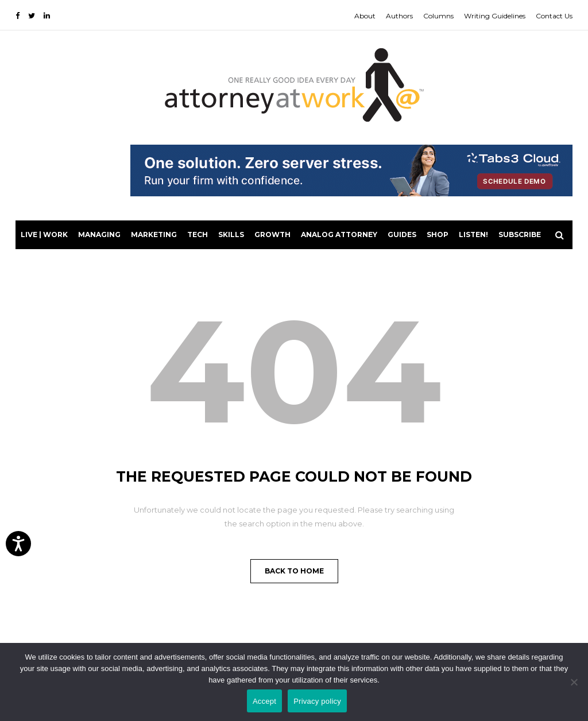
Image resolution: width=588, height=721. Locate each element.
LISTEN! (473, 234)
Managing (99, 234)
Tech (198, 234)
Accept (264, 701)
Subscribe (520, 234)
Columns (438, 16)
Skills (231, 234)
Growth (272, 234)
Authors (399, 16)
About (365, 16)
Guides (402, 234)
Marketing (154, 234)
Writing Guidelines (495, 16)
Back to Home (294, 571)
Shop (438, 234)
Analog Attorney (339, 234)
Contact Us (554, 16)
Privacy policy (317, 701)
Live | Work (44, 234)
